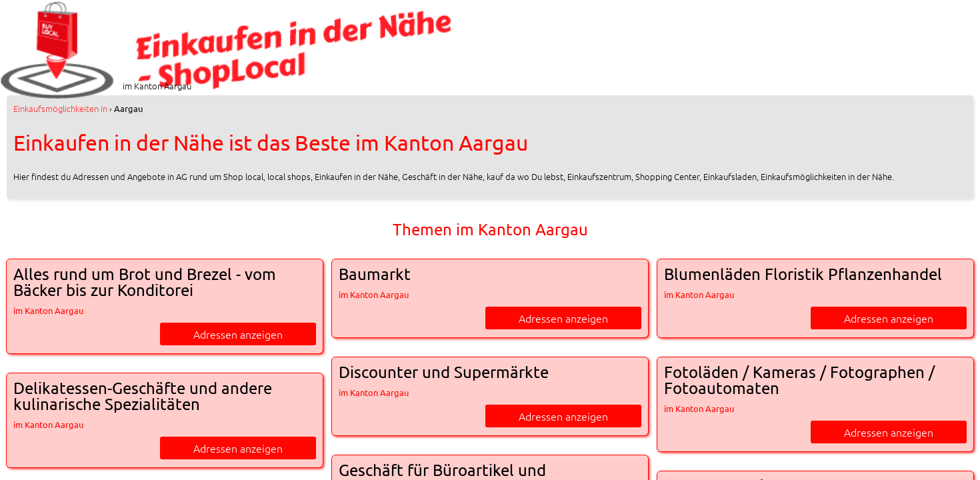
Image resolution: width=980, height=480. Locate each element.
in (60, 108)
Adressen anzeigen (238, 334)
